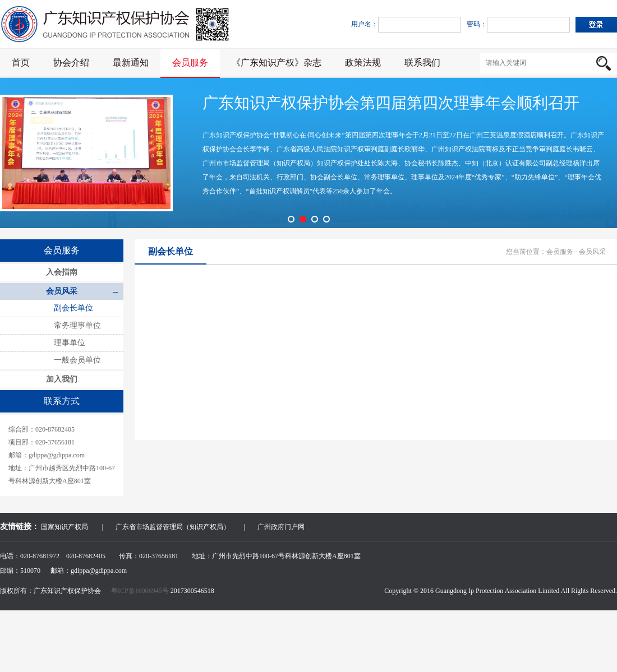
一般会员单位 (77, 360)
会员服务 (190, 62)
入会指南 (62, 272)
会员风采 (62, 291)
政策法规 (363, 62)
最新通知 (131, 62)
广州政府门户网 (281, 527)
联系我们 (422, 62)
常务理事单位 (77, 325)
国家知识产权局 (65, 527)
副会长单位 (73, 308)
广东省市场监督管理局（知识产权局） (173, 527)
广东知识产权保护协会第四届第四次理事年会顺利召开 (391, 103)
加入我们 (62, 379)
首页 (21, 62)
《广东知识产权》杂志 (277, 62)
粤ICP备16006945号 (141, 591)
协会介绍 (71, 62)
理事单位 (70, 343)
